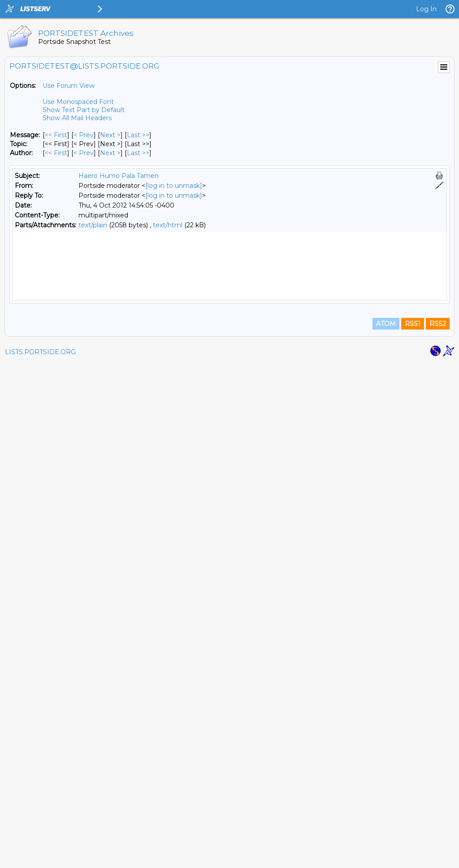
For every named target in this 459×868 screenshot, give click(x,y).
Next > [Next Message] (110, 135)
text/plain (93, 225)
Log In (426, 9)
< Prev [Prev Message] (84, 135)
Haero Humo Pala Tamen (119, 176)
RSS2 (438, 829)
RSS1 (413, 829)
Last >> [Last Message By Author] (138, 153)
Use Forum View (69, 86)
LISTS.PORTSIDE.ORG (40, 857)
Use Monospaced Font (78, 102)
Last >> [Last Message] (138, 135)
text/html (168, 225)
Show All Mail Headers (77, 118)
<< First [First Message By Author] (56, 153)
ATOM (386, 829)
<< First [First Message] (56, 135)
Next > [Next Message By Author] (110, 153)
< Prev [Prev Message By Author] (84, 153)
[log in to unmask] (174, 186)
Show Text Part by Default (84, 110)
